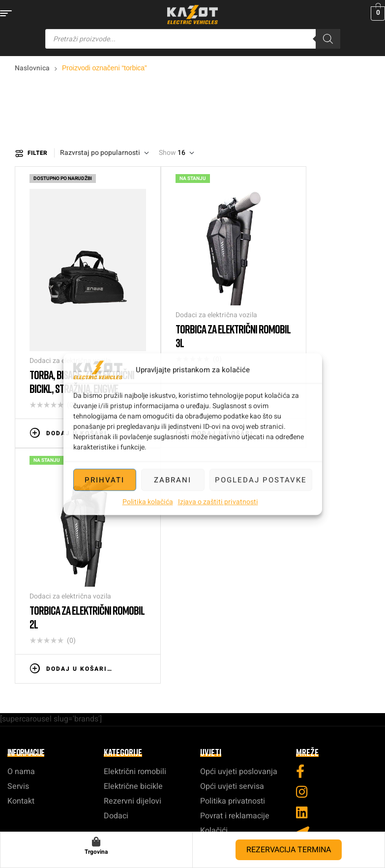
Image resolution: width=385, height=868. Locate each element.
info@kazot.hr (192, 640)
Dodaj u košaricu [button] (53, 354)
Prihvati (104, 480)
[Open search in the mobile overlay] (193, 39)
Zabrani (173, 480)
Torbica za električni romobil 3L (139, 285)
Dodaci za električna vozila (54, 286)
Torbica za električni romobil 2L (228, 285)
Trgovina (96, 852)
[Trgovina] (96, 842)
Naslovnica (32, 68)
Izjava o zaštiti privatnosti (218, 502)
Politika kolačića (148, 502)
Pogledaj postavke (261, 480)
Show (167, 153)
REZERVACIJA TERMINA (289, 850)
